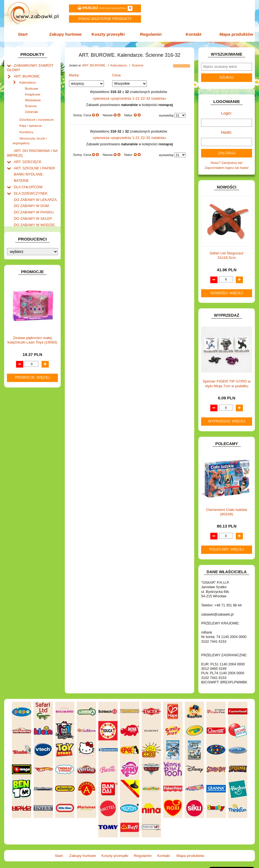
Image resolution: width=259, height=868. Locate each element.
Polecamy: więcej (227, 546)
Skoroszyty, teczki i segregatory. (30, 136)
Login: (227, 112)
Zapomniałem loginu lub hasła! (227, 165)
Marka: (74, 73)
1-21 (136, 96)
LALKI (18, 294)
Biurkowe (32, 86)
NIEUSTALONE (25, 380)
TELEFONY (22, 351)
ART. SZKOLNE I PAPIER (33, 162)
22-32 (145, 96)
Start (25, 34)
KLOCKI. (20, 266)
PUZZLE (20, 329)
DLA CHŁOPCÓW (27, 179)
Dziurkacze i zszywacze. (37, 117)
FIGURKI (20, 220)
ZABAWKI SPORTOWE (31, 368)
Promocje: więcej (32, 538)
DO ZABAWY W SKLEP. (31, 209)
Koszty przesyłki (109, 34)
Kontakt (192, 34)
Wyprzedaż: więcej (227, 418)
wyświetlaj (166, 113)
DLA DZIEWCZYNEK (29, 185)
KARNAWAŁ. (23, 260)
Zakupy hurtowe (67, 34)
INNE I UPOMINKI (27, 238)
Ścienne (31, 103)
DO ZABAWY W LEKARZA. (34, 191)
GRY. (18, 232)
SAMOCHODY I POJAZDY (33, 345)
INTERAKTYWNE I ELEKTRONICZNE (24, 252)
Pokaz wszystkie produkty (105, 19)
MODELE (21, 299)
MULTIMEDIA (24, 305)
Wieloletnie (33, 97)
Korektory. (27, 128)
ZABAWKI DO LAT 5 (29, 356)
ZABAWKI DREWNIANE (31, 362)
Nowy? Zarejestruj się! (227, 160)
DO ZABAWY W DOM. (30, 197)
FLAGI (19, 226)
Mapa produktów (234, 34)
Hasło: (227, 131)
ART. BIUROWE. (26, 74)
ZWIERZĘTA (23, 374)
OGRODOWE (24, 317)
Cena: (117, 73)
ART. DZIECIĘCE (26, 156)
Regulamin (150, 34)
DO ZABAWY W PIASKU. (32, 203)
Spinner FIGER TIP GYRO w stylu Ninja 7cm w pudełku (227, 380)
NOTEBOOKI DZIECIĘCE (33, 311)
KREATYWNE (24, 277)
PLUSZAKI (22, 323)
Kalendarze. (28, 80)
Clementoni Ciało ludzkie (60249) (227, 508)
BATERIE (21, 174)
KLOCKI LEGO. (25, 272)
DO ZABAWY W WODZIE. (33, 215)
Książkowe (33, 91)
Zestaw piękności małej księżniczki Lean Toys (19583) (32, 501)
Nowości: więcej (227, 290)
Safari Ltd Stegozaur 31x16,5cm (227, 252)
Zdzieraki (31, 109)
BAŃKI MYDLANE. (27, 168)
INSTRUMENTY (25, 244)
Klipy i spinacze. (31, 122)
